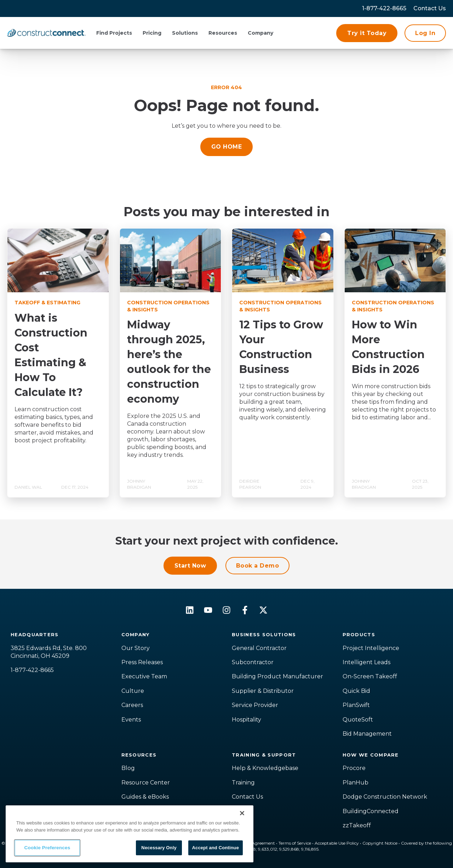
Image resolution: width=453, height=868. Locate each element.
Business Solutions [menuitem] (264, 634)
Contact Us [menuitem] (247, 797)
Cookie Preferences (47, 848)
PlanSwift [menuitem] (356, 705)
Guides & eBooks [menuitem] (145, 797)
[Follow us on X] (263, 610)
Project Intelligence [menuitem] (371, 648)
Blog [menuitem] (128, 768)
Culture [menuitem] (133, 691)
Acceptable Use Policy (337, 843)
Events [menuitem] (131, 720)
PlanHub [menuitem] (355, 783)
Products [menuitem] (359, 634)
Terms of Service (295, 843)
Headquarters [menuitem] (35, 634)
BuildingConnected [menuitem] (371, 811)
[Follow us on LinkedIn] (190, 610)
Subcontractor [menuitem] (253, 662)
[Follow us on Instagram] (226, 610)
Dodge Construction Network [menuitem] (385, 797)
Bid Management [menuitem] (367, 734)
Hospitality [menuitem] (246, 720)
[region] (130, 834)
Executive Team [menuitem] (144, 676)
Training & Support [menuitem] (264, 755)
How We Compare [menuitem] (371, 755)
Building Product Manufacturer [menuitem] (277, 676)
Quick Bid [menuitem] (356, 691)
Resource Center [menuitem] (146, 783)
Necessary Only (159, 848)
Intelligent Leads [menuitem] (366, 662)
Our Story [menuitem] (136, 648)
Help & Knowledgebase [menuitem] (265, 768)
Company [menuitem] (136, 634)
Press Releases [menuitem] (142, 662)
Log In (425, 33)
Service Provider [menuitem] (255, 705)
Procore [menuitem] (354, 768)
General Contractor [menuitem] (259, 648)
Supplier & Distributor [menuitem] (263, 691)
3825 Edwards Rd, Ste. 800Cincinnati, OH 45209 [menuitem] (49, 652)
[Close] (242, 813)
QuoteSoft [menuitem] (358, 720)
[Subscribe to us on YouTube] (208, 610)
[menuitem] (430, 8)
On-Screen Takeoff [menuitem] (370, 676)
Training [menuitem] (243, 783)
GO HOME (226, 147)
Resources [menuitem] (139, 755)
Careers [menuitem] (132, 705)
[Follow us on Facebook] (245, 610)
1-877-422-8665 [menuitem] (384, 8)
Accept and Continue (216, 848)
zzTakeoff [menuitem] (357, 825)
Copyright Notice (380, 843)
